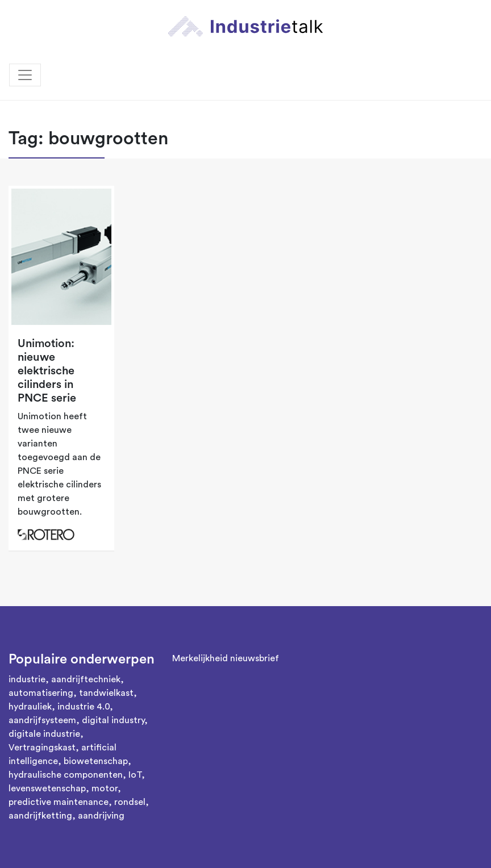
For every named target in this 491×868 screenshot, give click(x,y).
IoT (135, 775)
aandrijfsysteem (42, 720)
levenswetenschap (47, 788)
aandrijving (101, 816)
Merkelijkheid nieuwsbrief (226, 658)
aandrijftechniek (86, 679)
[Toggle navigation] (25, 75)
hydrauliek (30, 707)
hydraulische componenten (66, 775)
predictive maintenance (59, 802)
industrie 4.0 (84, 707)
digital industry (113, 720)
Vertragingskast (42, 748)
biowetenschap (96, 761)
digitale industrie (44, 734)
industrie (27, 679)
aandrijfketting (40, 816)
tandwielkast (106, 693)
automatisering (41, 693)
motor (105, 788)
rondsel (130, 802)
